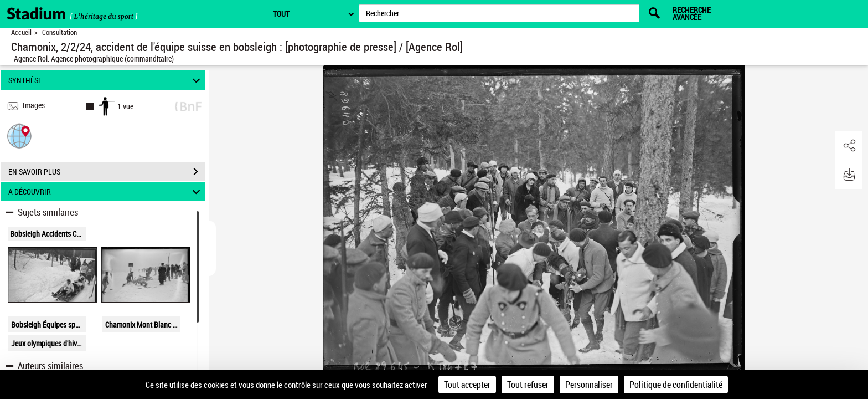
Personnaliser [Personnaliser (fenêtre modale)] (589, 385)
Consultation (60, 32)
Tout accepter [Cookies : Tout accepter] (467, 385)
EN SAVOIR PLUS (107, 172)
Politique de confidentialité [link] (676, 385)
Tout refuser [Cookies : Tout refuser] (528, 385)
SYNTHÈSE (106, 80)
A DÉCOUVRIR (106, 191)
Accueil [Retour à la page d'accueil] (21, 32)
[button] (19, 135)
